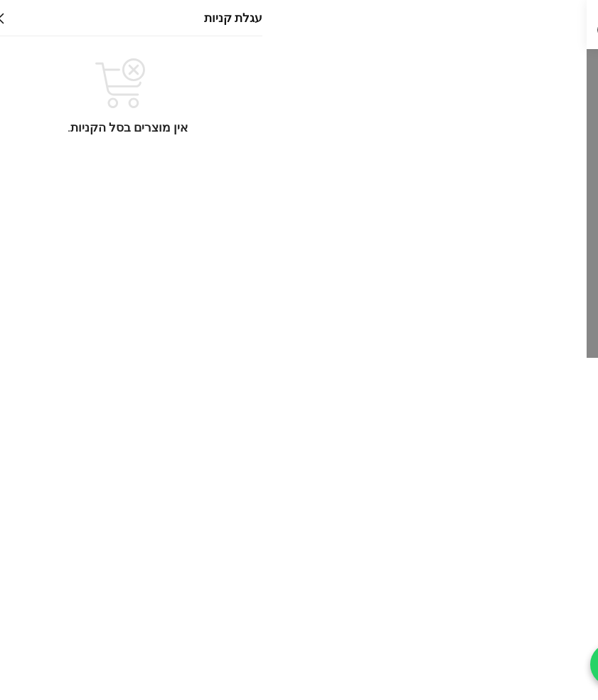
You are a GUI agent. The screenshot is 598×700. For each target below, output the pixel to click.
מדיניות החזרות (543, 606)
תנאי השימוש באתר (533, 571)
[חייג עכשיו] (25, 664)
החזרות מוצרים (541, 623)
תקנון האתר (549, 554)
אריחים (508, 492)
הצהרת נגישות (544, 520)
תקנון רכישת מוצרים (532, 658)
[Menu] (566, 25)
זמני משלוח (551, 640)
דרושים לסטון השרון (532, 589)
